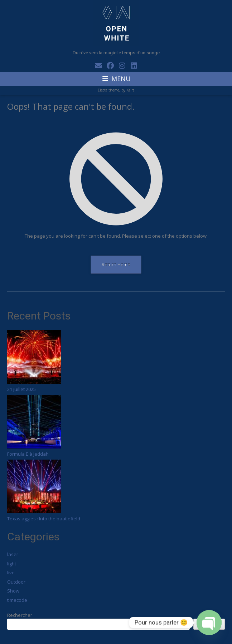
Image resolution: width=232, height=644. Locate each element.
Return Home (116, 264)
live (11, 573)
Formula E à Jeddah (28, 454)
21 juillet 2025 (21, 389)
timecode (17, 600)
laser (13, 554)
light (12, 564)
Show (13, 591)
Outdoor (16, 582)
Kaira (130, 90)
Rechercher (20, 615)
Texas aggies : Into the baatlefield (44, 519)
